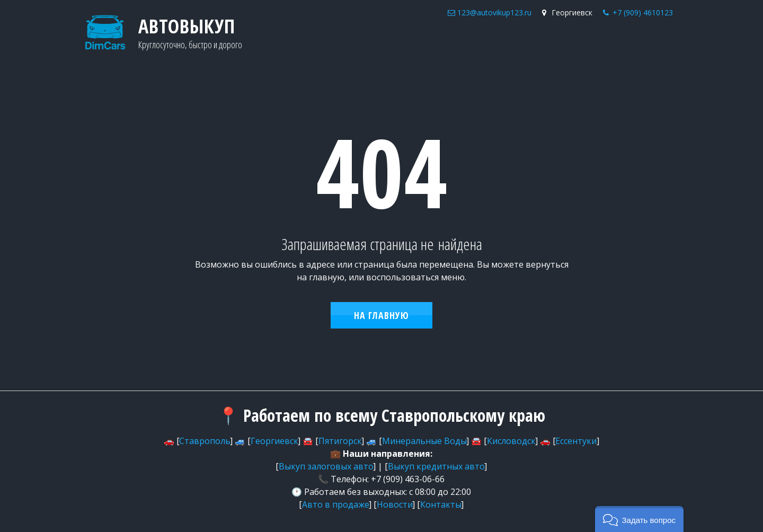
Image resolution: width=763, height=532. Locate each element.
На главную (381, 315)
